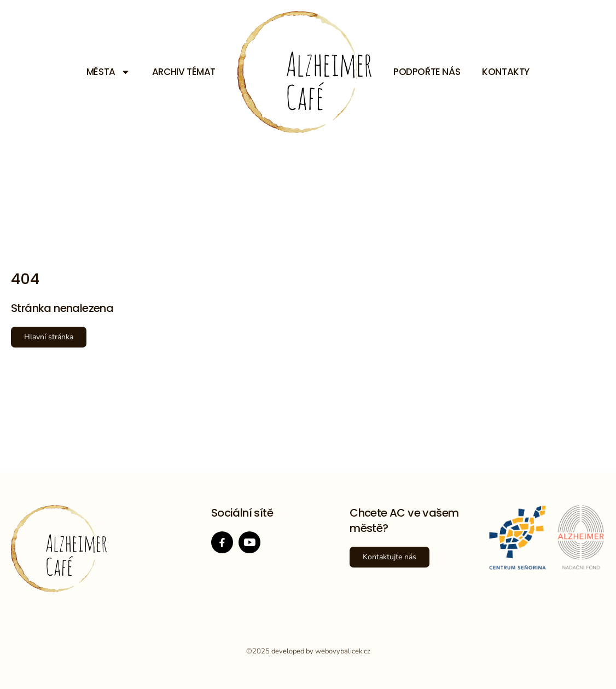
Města (108, 72)
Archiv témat (184, 72)
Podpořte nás (427, 72)
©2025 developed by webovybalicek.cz (308, 651)
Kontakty (506, 72)
